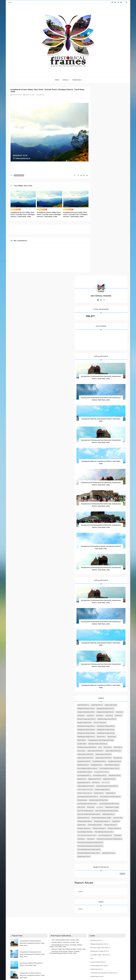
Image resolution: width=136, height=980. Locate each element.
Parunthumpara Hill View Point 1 (106, 734)
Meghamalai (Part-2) (102, 691)
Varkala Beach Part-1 (103, 825)
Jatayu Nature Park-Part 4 (104, 639)
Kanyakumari (118, 646)
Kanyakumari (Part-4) (103, 656)
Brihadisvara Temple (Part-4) (105, 593)
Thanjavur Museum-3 (103, 783)
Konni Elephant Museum (104, 663)
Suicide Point (19, 175)
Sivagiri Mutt (118, 769)
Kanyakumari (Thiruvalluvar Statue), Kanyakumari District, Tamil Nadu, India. (110, 372)
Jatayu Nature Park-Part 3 (104, 635)
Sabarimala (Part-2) (116, 758)
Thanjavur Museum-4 (103, 787)
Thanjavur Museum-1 (103, 776)
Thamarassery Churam (113, 773)
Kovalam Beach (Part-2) (103, 677)
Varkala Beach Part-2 (103, 829)
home (57, 80)
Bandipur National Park (103, 575)
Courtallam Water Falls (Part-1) (106, 617)
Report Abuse (103, 855)
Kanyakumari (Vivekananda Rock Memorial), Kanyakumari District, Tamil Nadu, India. (110, 188)
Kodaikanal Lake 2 (102, 660)
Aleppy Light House (102, 543)
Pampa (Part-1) (118, 713)
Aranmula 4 (118, 561)
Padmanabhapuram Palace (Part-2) (107, 702)
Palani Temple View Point (104, 706)
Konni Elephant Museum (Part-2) (106, 667)
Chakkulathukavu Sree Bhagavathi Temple (109, 610)
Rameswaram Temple (103, 744)
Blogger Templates (59, 974)
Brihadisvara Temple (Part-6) (105, 600)
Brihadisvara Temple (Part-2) (105, 586)
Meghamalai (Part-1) (113, 688)
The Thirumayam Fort (103, 801)
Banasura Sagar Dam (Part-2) (105, 572)
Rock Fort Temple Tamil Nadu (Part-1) (108, 751)
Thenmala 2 (100, 804)
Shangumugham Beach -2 (104, 769)
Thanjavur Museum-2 (103, 780)
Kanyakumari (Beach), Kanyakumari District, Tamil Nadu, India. (31, 937)
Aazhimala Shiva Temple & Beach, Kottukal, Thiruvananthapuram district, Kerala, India (65, 925)
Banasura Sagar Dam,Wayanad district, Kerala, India (69, 921)
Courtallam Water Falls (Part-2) (106, 621)
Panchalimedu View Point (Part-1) (106, 720)
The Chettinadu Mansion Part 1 (106, 794)
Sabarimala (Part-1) (102, 758)
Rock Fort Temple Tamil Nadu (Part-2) (108, 755)
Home (10, 2)
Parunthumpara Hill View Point (105, 730)
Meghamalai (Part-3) (117, 691)
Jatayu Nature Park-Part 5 (104, 642)
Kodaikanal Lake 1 (117, 656)
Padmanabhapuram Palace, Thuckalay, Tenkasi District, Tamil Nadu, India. (66, 918)
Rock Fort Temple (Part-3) (104, 748)
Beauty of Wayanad (102, 579)
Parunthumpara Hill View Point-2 (106, 737)
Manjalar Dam (100, 688)
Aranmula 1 (119, 557)
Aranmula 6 (109, 565)
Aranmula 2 (100, 561)
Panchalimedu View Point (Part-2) (106, 723)
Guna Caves (100, 628)
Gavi (119, 621)
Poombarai (118, 741)
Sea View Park (101, 765)
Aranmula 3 (109, 561)
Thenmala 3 (109, 804)
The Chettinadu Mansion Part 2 (106, 797)
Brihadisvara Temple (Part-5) (105, 596)
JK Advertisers (80, 974)
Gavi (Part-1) (100, 624)
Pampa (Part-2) (101, 716)
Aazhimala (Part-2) (116, 540)
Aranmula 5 (100, 565)
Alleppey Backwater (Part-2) (105, 550)
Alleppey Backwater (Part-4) (105, 557)
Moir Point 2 (109, 695)
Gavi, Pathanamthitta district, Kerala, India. (65, 912)
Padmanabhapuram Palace (104, 698)
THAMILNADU (77, 80)
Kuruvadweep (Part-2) (103, 684)
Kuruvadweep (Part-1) (103, 681)
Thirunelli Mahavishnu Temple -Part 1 (107, 822)
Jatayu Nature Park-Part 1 (114, 628)
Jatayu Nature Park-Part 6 (104, 646)
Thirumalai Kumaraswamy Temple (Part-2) (109, 811)
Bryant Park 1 (120, 603)
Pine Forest (109, 741)
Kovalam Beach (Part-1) (103, 674)
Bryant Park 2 (100, 607)
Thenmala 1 (115, 801)
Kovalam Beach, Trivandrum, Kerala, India (65, 915)
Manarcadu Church (118, 684)
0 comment (40, 95)
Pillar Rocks (100, 741)
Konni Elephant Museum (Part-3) (106, 670)
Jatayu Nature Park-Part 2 (104, 632)
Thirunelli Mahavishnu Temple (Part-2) (108, 818)
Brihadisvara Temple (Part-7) (105, 603)
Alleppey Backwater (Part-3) (105, 554)
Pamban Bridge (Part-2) (103, 713)
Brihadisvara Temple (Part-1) (105, 582)
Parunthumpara (101, 727)
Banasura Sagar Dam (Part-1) (105, 568)
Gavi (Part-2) (110, 624)
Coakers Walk (100, 614)
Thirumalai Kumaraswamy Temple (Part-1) (109, 808)
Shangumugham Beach (115, 765)
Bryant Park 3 (111, 607)
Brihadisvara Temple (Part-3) (105, 589)
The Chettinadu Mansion (104, 790)
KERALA (65, 80)
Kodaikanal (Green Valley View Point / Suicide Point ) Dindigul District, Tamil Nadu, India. (23, 214)
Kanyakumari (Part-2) (103, 649)
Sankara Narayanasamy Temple (106, 762)
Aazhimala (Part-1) (102, 540)
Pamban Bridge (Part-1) (103, 709)
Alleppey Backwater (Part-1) (105, 547)
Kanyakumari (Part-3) (103, 653)
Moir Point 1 (100, 695)
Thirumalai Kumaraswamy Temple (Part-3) (109, 815)
